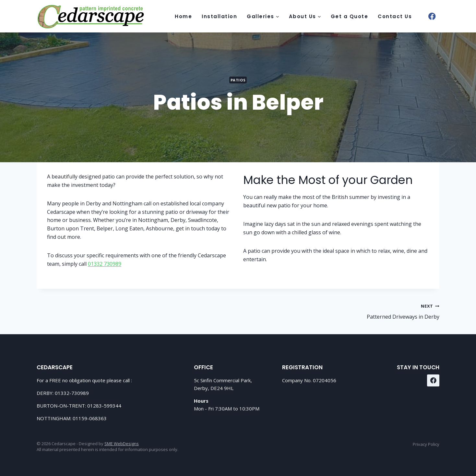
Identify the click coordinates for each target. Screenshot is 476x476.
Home (183, 16)
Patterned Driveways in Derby (341, 311)
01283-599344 (104, 406)
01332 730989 (105, 264)
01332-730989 (72, 393)
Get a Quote (350, 16)
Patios (238, 80)
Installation (219, 16)
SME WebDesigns (122, 444)
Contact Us (395, 16)
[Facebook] (432, 16)
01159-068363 (90, 418)
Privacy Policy (426, 444)
